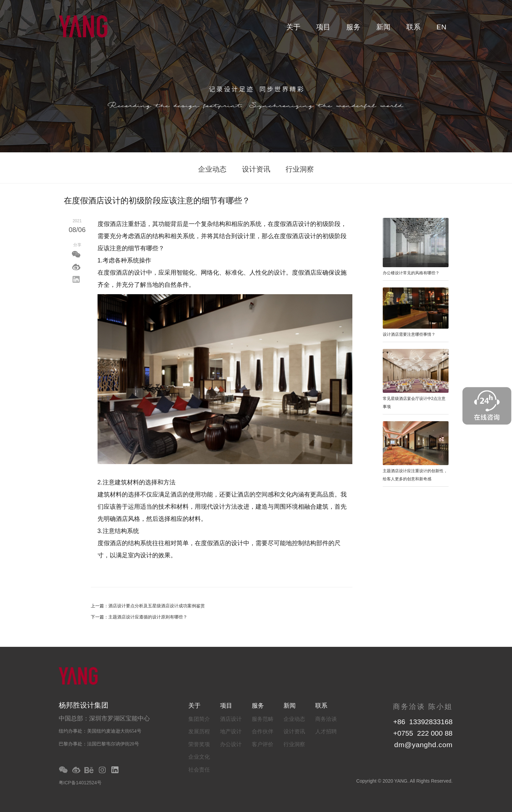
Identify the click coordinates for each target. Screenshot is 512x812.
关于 (293, 27)
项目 (323, 27)
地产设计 (231, 731)
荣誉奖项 (199, 744)
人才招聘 (326, 731)
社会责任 (199, 770)
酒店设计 (231, 719)
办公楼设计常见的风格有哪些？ (411, 273)
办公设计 (231, 744)
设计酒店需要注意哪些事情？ (409, 334)
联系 (413, 27)
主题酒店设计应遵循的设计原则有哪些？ (148, 617)
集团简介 (199, 719)
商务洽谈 (326, 719)
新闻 (383, 27)
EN (441, 27)
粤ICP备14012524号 (80, 783)
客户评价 (263, 744)
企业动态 (212, 169)
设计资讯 (256, 169)
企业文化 (199, 757)
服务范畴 (263, 719)
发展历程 (199, 731)
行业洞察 (300, 169)
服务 (353, 27)
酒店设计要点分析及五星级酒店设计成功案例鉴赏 (157, 606)
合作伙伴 (263, 731)
